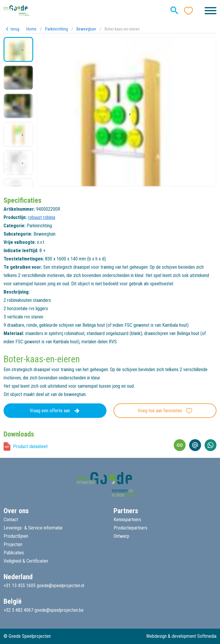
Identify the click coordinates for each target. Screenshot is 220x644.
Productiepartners (130, 528)
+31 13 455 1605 (20, 586)
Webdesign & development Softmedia (181, 636)
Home (31, 29)
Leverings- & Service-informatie (33, 528)
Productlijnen (16, 536)
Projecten (13, 544)
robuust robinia (42, 217)
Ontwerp (121, 536)
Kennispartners (127, 520)
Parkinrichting (56, 29)
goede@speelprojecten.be (59, 610)
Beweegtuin (86, 29)
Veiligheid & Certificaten (26, 561)
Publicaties (14, 553)
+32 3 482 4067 (18, 610)
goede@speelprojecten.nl (60, 586)
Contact (11, 520)
